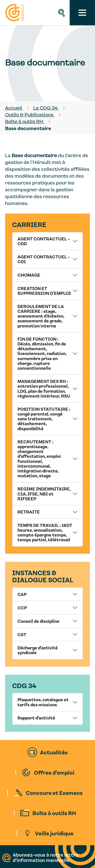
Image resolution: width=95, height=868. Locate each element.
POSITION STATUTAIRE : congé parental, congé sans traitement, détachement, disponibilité (44, 419)
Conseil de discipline (39, 621)
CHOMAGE (29, 275)
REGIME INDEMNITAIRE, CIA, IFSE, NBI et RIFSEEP (44, 493)
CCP (22, 608)
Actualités (54, 752)
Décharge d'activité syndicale (38, 650)
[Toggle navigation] (82, 13)
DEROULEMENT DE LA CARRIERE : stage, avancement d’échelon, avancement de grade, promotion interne (41, 316)
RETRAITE (29, 512)
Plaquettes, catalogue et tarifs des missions (43, 702)
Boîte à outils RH (54, 813)
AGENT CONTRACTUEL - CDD (44, 241)
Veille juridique (54, 833)
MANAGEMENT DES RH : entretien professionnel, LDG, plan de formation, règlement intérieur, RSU (44, 388)
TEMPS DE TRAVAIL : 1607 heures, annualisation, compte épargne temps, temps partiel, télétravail (45, 532)
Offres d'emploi (54, 772)
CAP (22, 594)
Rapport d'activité (36, 718)
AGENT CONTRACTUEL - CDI (44, 259)
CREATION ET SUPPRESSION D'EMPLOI (44, 291)
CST (22, 634)
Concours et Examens (54, 793)
